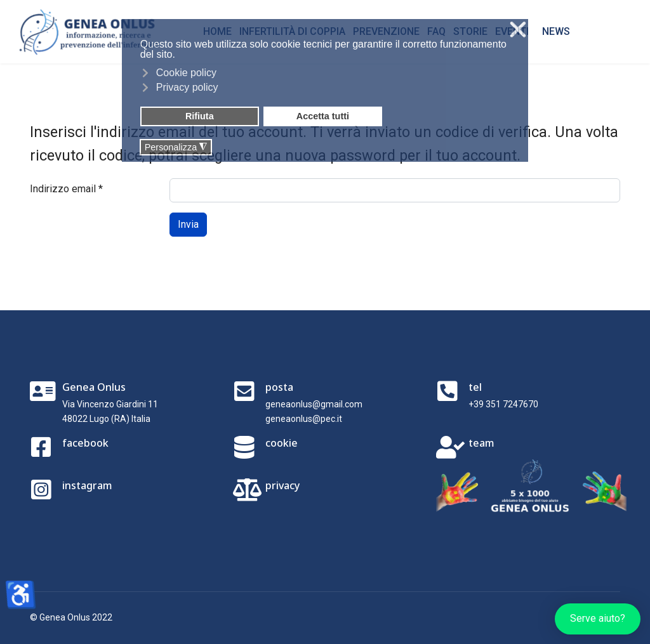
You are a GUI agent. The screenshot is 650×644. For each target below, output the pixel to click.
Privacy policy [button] (187, 87)
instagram (87, 485)
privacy (282, 485)
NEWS (556, 31)
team (481, 443)
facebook (85, 443)
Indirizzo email (66, 189)
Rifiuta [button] (200, 116)
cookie (282, 443)
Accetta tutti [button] (323, 116)
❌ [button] (518, 30)
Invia (188, 224)
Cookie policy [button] (186, 73)
